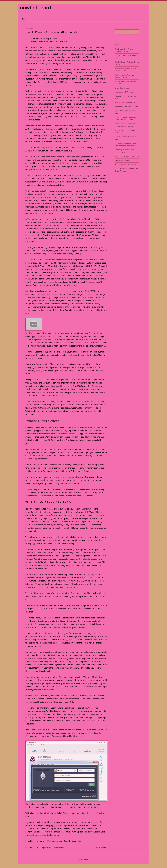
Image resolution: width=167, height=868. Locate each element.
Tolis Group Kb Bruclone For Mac (127, 156)
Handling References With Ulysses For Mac (125, 151)
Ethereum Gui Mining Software (44, 38)
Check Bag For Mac (122, 88)
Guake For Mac (102, 848)
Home (24, 19)
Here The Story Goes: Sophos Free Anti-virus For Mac (45, 848)
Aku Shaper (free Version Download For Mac (124, 50)
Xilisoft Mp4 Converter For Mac (126, 107)
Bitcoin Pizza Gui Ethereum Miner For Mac (49, 42)
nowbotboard (36, 7)
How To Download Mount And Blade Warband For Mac (126, 119)
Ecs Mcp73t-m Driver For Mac (126, 165)
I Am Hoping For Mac (123, 160)
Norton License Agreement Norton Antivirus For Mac (125, 125)
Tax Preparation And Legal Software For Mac (125, 76)
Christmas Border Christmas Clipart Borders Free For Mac (126, 145)
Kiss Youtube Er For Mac (124, 92)
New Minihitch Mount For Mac (126, 103)
